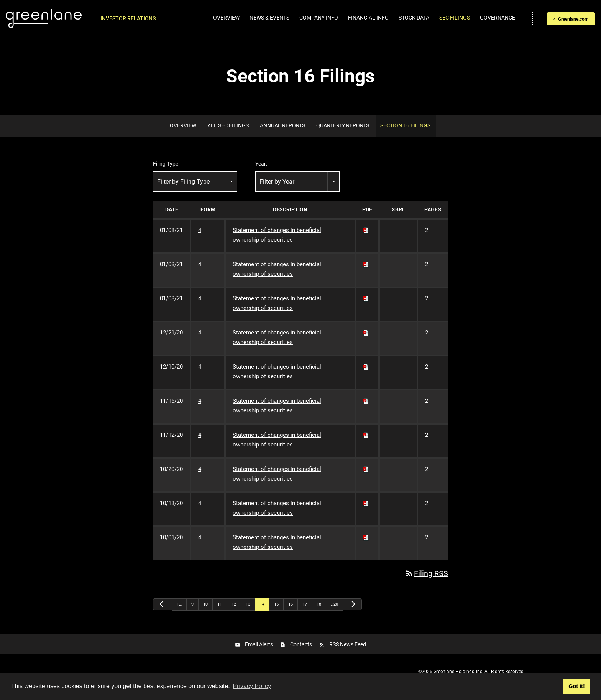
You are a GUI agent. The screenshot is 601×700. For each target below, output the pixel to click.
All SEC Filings (228, 125)
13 (248, 604)
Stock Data (414, 18)
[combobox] (195, 182)
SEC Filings (455, 18)
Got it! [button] (576, 686)
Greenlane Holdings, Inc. (458, 672)
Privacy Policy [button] (252, 686)
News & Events (269, 18)
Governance (498, 18)
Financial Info (368, 18)
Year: (261, 164)
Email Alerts (259, 644)
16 (291, 604)
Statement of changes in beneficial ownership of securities (277, 235)
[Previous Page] (163, 604)
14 (262, 604)
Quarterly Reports (343, 125)
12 (234, 604)
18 (319, 604)
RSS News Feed (348, 644)
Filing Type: (166, 164)
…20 (334, 604)
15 (276, 604)
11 (220, 604)
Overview (226, 18)
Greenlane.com (573, 19)
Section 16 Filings (405, 125)
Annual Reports (282, 125)
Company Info (319, 18)
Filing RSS (426, 573)
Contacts (301, 644)
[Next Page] (352, 604)
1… (179, 604)
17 (305, 604)
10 (205, 604)
